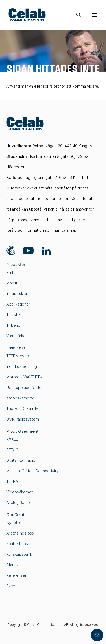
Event (11, 586)
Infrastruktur (17, 294)
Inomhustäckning (22, 366)
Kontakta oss (18, 544)
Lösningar (16, 348)
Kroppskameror (20, 398)
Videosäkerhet (20, 492)
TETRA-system (20, 356)
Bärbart (13, 272)
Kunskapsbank (19, 554)
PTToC (12, 450)
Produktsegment (22, 431)
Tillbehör (14, 325)
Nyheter (14, 523)
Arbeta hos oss (20, 533)
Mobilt (12, 283)
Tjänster (14, 315)
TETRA (12, 481)
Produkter (16, 264)
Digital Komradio (21, 460)
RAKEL (12, 439)
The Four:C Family (22, 409)
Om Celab (16, 515)
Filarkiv (12, 565)
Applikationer (18, 304)
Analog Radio (18, 502)
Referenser (16, 575)
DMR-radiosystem (23, 419)
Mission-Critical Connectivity (32, 471)
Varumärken (17, 336)
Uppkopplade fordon (25, 387)
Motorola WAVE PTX (24, 377)
